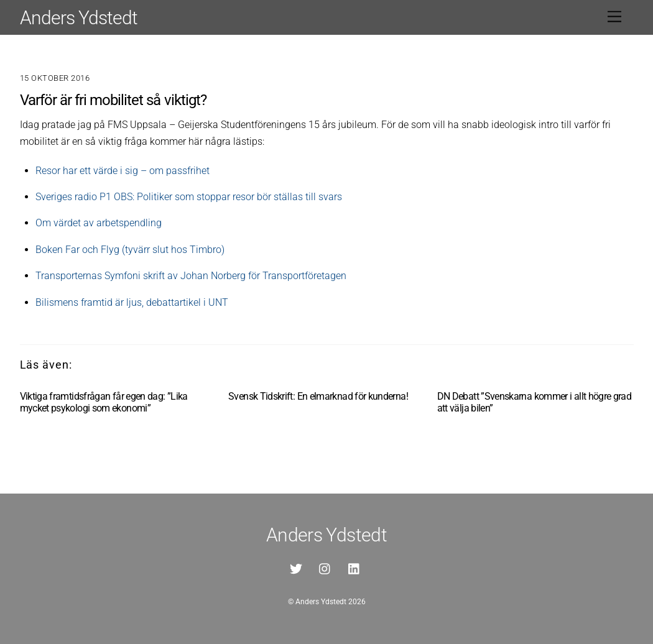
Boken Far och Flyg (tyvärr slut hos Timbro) (130, 250)
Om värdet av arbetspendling (99, 223)
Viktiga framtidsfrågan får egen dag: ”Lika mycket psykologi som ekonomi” (104, 402)
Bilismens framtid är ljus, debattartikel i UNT (132, 302)
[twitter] (296, 568)
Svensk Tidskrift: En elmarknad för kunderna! (318, 396)
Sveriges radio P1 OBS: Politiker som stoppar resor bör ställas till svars (189, 197)
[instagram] (325, 568)
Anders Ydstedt (321, 602)
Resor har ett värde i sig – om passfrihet (123, 171)
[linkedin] (354, 568)
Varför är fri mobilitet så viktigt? (113, 100)
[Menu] (614, 17)
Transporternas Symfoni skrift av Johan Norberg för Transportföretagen (191, 276)
